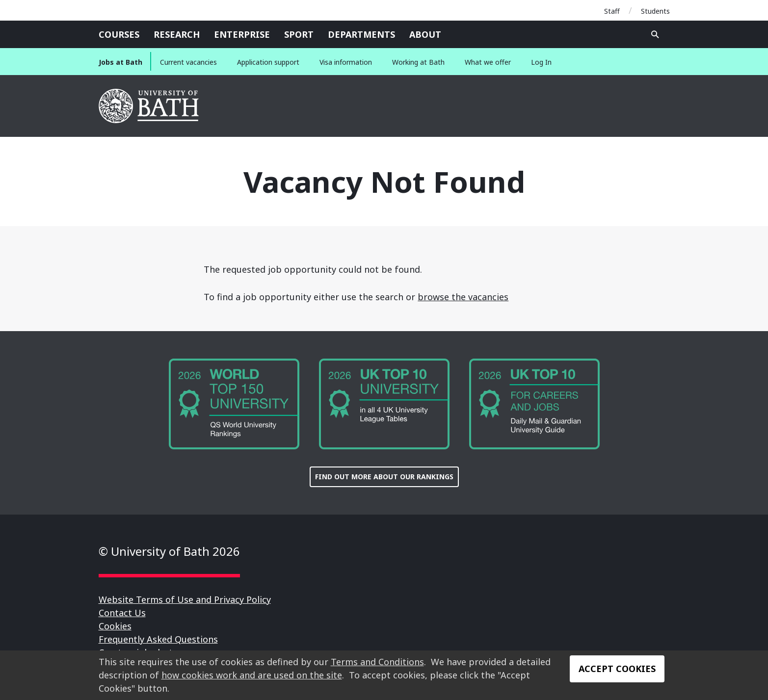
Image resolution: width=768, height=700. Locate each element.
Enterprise (242, 34)
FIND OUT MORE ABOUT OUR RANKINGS (384, 477)
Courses (119, 34)
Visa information (346, 62)
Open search (655, 34)
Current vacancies (188, 62)
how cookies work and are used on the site (252, 675)
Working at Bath (418, 62)
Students (655, 11)
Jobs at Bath (120, 62)
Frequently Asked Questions (158, 639)
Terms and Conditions (377, 662)
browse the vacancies (463, 297)
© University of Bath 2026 (169, 551)
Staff (612, 11)
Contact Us (122, 613)
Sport (299, 34)
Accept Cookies (617, 669)
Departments (361, 34)
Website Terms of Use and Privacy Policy (185, 599)
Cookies (115, 626)
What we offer (488, 62)
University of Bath (149, 106)
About (425, 34)
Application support (268, 62)
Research (177, 34)
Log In (541, 62)
